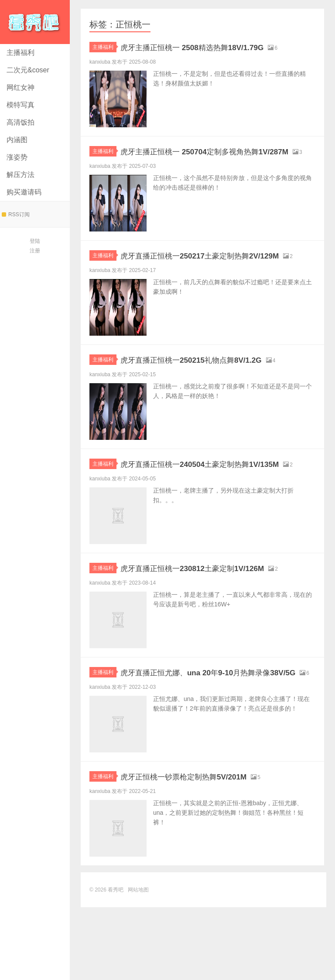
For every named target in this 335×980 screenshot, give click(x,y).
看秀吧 (35, 22)
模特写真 (21, 105)
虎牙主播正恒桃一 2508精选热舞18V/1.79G (213, 47)
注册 (35, 251)
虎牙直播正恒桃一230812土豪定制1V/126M (213, 620)
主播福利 (21, 53)
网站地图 (138, 963)
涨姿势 (17, 157)
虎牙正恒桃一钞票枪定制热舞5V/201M (202, 849)
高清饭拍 (21, 122)
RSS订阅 (16, 214)
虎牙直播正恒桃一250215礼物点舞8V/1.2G (212, 391)
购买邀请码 (24, 192)
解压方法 (21, 175)
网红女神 (21, 87)
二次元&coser (28, 70)
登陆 (35, 241)
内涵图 (17, 140)
